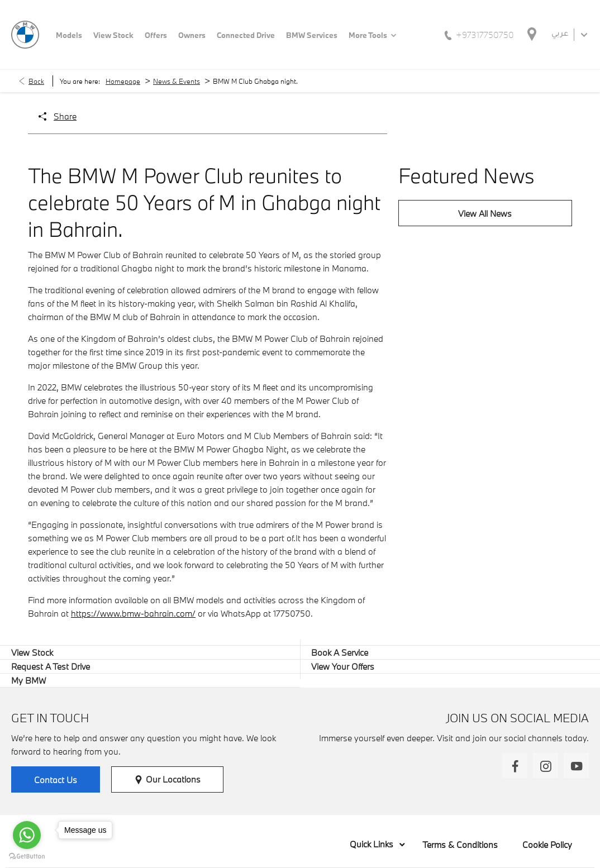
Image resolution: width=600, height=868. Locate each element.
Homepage (123, 81)
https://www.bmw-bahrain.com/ (133, 613)
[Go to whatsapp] (27, 835)
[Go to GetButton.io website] (27, 857)
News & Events (177, 81)
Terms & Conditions (460, 845)
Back (36, 81)
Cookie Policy (547, 845)
